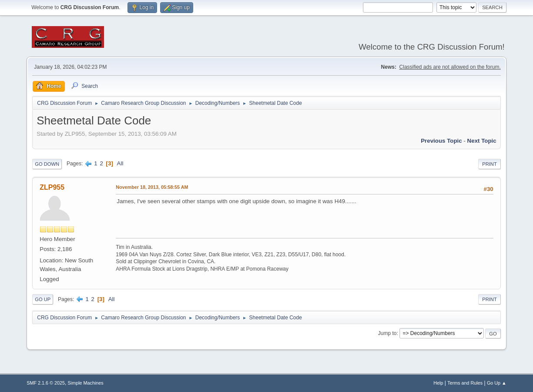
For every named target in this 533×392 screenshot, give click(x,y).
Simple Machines (86, 383)
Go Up (43, 299)
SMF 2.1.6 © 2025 (46, 383)
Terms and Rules (465, 383)
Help (438, 383)
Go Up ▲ (497, 383)
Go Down (47, 164)
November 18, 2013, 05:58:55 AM (152, 187)
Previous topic (441, 141)
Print (489, 164)
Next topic (482, 141)
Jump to (387, 333)
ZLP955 (52, 187)
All (120, 163)
